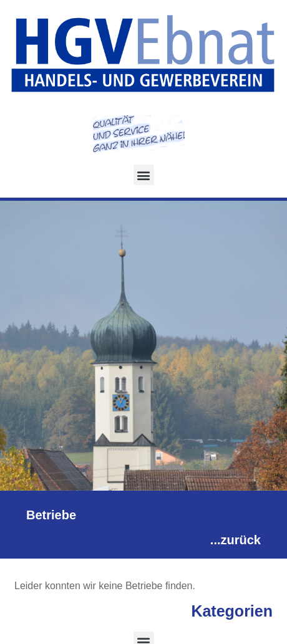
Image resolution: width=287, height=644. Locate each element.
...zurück (236, 540)
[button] (144, 175)
